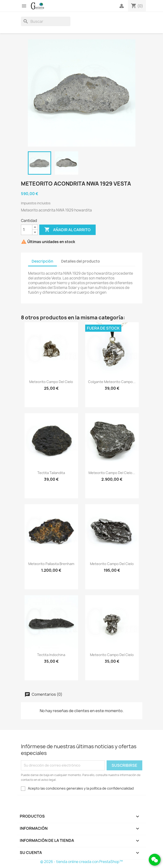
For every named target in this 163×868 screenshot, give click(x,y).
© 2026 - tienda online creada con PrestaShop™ (81, 862)
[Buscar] (46, 21)
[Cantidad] (27, 230)
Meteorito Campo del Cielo (51, 382)
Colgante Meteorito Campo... (112, 382)
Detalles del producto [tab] (81, 261)
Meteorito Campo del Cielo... (112, 473)
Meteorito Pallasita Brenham (51, 564)
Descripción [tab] (42, 261)
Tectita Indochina (51, 655)
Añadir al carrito (67, 230)
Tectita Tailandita (51, 473)
